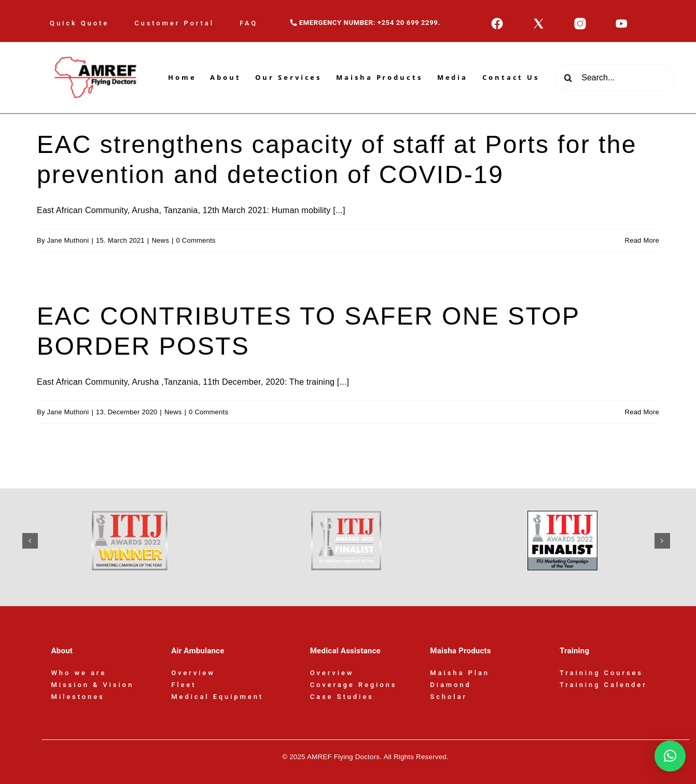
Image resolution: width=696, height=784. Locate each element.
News (160, 240)
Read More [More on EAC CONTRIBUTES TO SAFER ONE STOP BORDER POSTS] (642, 412)
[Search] (568, 78)
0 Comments (196, 240)
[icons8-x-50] (539, 21)
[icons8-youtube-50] (622, 21)
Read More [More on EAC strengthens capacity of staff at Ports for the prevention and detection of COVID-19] (642, 240)
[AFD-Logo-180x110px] (96, 46)
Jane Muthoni (68, 240)
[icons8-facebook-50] (497, 21)
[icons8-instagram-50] (580, 21)
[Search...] (615, 78)
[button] (30, 541)
